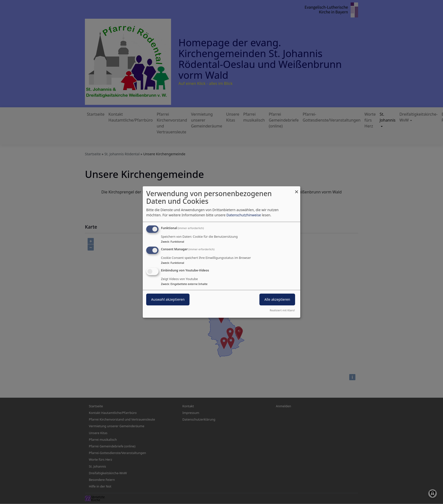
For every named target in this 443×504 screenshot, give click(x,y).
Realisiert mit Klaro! (282, 310)
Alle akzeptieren (277, 299)
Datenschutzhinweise (244, 215)
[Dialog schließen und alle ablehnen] (297, 189)
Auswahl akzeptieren (168, 299)
